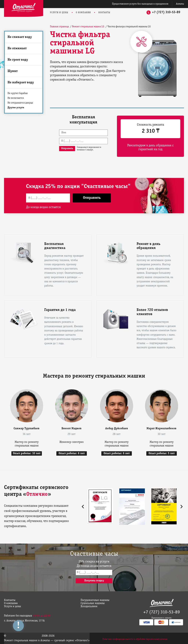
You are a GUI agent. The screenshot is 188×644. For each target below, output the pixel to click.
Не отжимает (17, 48)
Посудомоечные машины (95, 600)
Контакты (104, 13)
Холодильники (89, 606)
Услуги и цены (59, 13)
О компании (83, 13)
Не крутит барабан (18, 93)
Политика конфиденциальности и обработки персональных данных (135, 639)
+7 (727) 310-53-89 (166, 12)
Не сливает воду (20, 37)
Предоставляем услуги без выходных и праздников (140, 4)
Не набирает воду (21, 83)
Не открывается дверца (20, 103)
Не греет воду (18, 60)
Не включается (16, 98)
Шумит (13, 71)
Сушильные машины (93, 603)
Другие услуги (16, 108)
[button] (83, 507)
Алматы (180, 4)
